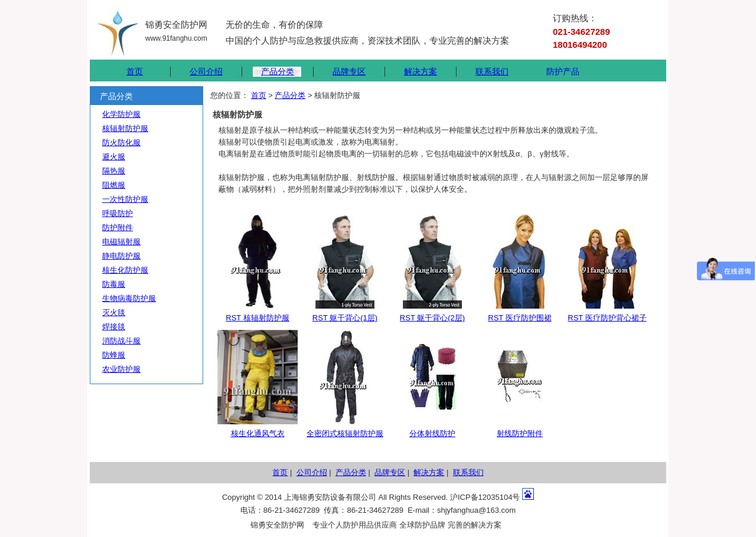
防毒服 (114, 284)
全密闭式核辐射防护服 (345, 433)
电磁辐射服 (121, 242)
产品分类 (278, 71)
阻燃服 (114, 185)
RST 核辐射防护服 (257, 318)
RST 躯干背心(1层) (345, 318)
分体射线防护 (432, 433)
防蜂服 (114, 355)
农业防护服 (121, 369)
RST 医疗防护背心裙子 (607, 318)
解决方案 (421, 71)
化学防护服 (121, 114)
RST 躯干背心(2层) (432, 318)
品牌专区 (349, 71)
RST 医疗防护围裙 (519, 318)
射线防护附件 (520, 433)
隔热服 (114, 171)
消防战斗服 (121, 341)
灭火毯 (114, 312)
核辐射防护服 (125, 128)
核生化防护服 (125, 270)
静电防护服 (121, 256)
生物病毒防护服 (129, 298)
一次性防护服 (125, 199)
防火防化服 (121, 143)
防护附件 (118, 227)
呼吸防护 (118, 213)
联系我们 (492, 71)
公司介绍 (206, 71)
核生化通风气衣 (258, 433)
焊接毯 (114, 327)
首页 (135, 71)
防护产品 (563, 71)
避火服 (114, 157)
